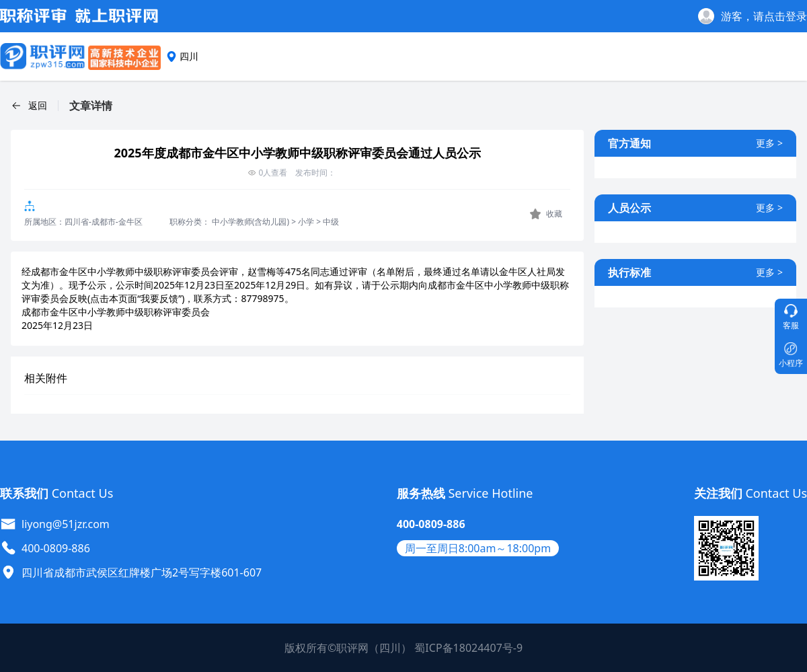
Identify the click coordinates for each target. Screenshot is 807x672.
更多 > (769, 143)
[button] (29, 106)
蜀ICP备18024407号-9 (468, 648)
